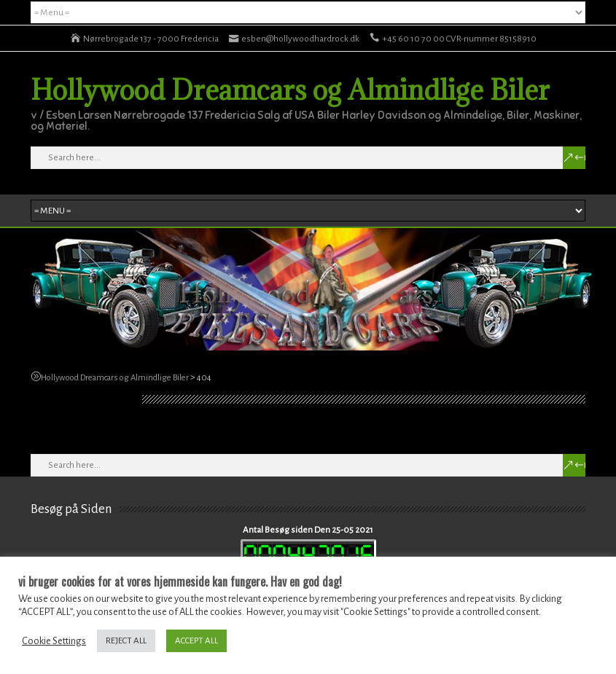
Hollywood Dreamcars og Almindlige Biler (290, 90)
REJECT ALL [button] (126, 641)
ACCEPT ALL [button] (196, 641)
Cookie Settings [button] (54, 641)
